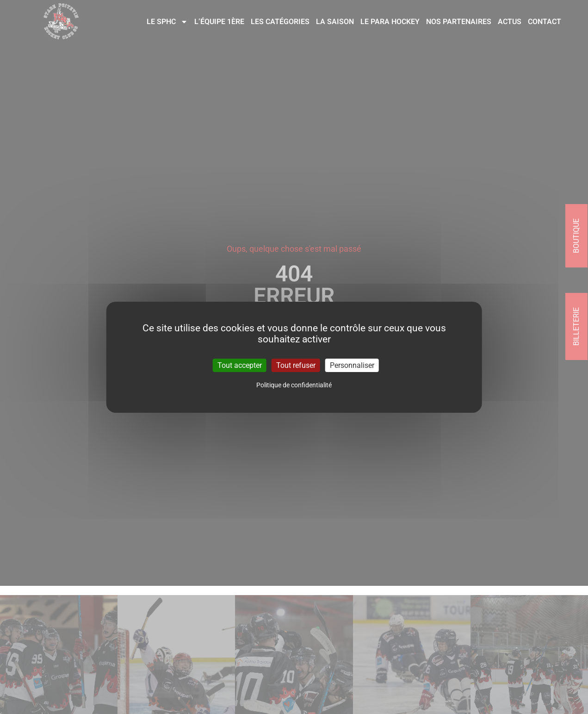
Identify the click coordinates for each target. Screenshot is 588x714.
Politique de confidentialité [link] (294, 385)
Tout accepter (240, 365)
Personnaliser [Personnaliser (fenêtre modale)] (352, 365)
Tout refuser (296, 365)
